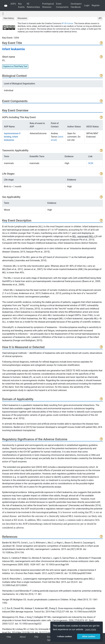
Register (96, 5)
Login (87, 5)
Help (9, 637)
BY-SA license (67, 23)
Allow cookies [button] (89, 636)
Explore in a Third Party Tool (15, 66)
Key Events (21, 5)
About (23, 637)
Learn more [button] (91, 629)
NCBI (91, 163)
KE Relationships (33, 5)
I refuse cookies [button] (64, 636)
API (100, 18)
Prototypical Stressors (48, 5)
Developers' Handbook (76, 5)
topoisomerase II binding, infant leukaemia (12, 137)
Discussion (22, 18)
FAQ (36, 637)
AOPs (13, 4)
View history (9, 18)
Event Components (62, 5)
